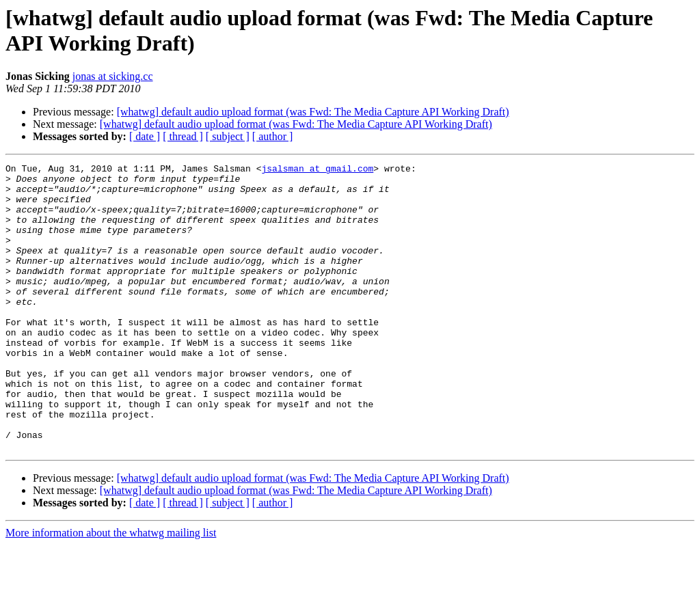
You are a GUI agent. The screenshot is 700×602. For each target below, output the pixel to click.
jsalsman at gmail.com (317, 170)
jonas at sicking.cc (113, 76)
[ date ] (145, 136)
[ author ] (273, 136)
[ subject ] (228, 136)
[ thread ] (183, 136)
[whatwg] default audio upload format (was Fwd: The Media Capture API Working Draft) (313, 112)
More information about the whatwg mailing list (111, 590)
